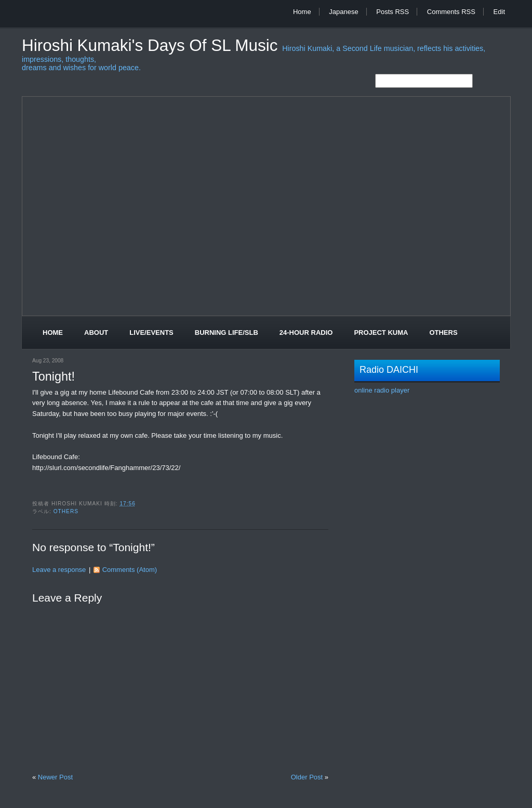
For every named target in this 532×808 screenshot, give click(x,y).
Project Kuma (381, 333)
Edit (499, 12)
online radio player (382, 390)
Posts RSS (393, 12)
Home (302, 12)
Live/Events (151, 333)
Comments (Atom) (130, 570)
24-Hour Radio (306, 333)
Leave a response (59, 570)
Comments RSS (451, 12)
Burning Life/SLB (227, 333)
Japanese (343, 12)
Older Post (307, 777)
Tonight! (54, 376)
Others (443, 333)
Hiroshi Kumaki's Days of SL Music (152, 45)
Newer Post (55, 777)
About (96, 333)
